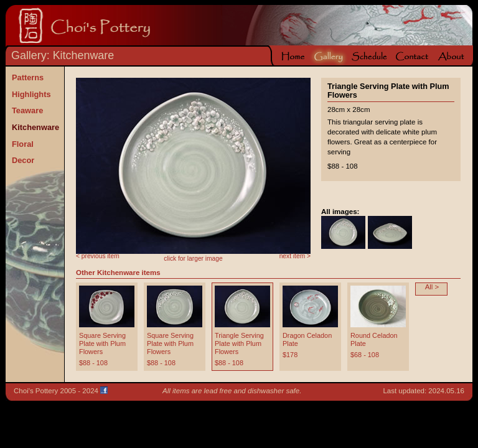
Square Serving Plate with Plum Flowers (102, 343)
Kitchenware (84, 55)
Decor (23, 160)
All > (432, 287)
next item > (295, 256)
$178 (290, 355)
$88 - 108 (93, 363)
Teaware (27, 110)
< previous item (98, 256)
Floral (23, 143)
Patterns (28, 77)
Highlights (31, 94)
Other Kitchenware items (118, 273)
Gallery (29, 55)
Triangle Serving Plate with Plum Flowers (239, 343)
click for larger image (193, 259)
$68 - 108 (365, 355)
